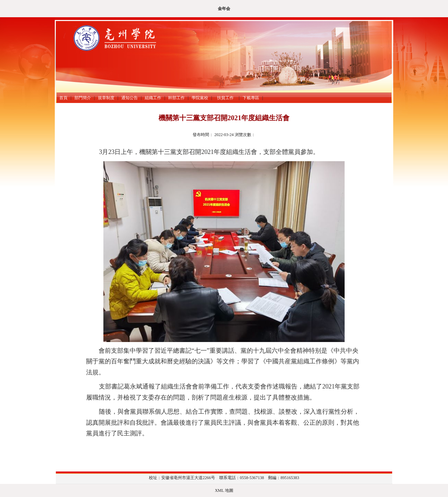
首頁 (63, 98)
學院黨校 (200, 98)
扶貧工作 (226, 98)
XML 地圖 (224, 490)
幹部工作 (176, 98)
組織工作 (153, 98)
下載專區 (251, 98)
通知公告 (130, 98)
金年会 (224, 9)
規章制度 (106, 98)
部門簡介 (83, 98)
